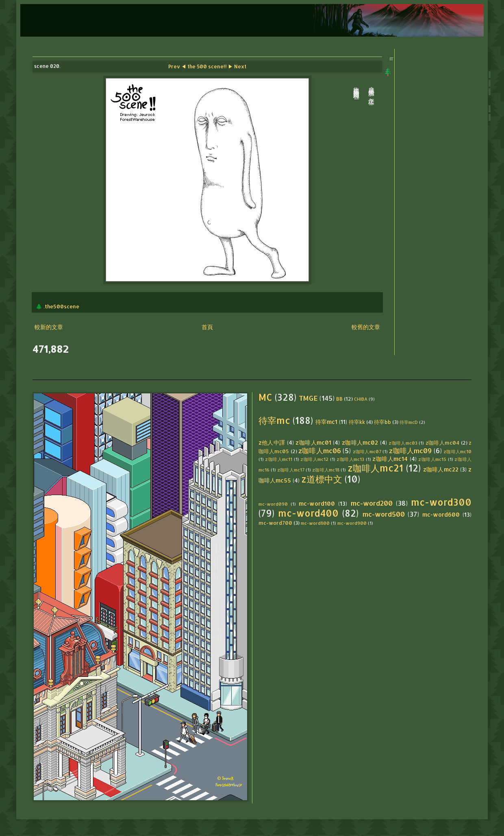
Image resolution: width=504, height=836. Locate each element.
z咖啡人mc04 (443, 443)
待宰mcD (409, 422)
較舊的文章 (366, 327)
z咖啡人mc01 (313, 442)
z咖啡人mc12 (314, 459)
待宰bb (382, 422)
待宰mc (274, 420)
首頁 (207, 327)
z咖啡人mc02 (360, 442)
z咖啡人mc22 (441, 469)
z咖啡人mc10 (457, 451)
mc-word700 (275, 523)
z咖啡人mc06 (320, 451)
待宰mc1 (326, 422)
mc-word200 (372, 503)
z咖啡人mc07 (367, 451)
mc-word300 (441, 502)
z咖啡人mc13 (350, 459)
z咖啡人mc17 (291, 470)
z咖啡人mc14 (390, 459)
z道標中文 (322, 479)
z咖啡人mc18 (326, 470)
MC (265, 397)
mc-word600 (441, 514)
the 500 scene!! (207, 66)
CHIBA (361, 399)
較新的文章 (49, 327)
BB (339, 399)
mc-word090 (273, 504)
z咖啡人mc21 (376, 468)
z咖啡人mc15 (432, 459)
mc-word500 (384, 514)
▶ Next (237, 66)
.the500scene (61, 306)
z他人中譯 (272, 442)
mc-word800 (315, 523)
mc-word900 (352, 523)
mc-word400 (308, 513)
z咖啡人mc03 (403, 443)
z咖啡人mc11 (279, 459)
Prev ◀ (177, 66)
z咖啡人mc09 (410, 451)
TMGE (308, 398)
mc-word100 (317, 503)
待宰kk (357, 422)
